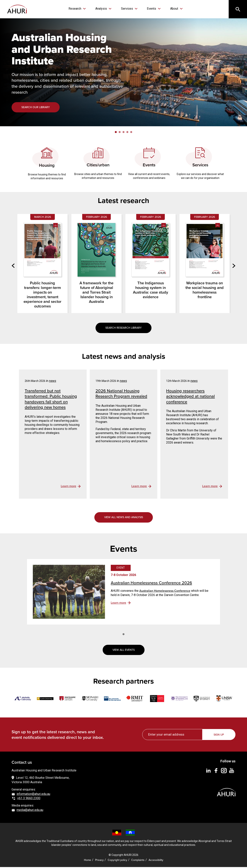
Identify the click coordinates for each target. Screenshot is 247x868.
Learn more (118, 604)
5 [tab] (131, 133)
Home (88, 861)
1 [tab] (116, 133)
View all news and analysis (124, 518)
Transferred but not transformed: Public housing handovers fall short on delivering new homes (51, 400)
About (170, 9)
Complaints (138, 861)
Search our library (36, 108)
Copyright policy (117, 861)
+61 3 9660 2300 (29, 799)
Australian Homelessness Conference (165, 592)
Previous (14, 267)
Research (79, 9)
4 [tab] (127, 133)
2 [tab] (120, 133)
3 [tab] (123, 133)
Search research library (123, 329)
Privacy (99, 861)
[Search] (237, 10)
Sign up (219, 736)
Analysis (103, 9)
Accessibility (156, 861)
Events (150, 9)
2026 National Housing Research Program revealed (121, 394)
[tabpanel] (123, 73)
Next (233, 267)
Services (127, 9)
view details (71, 487)
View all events (124, 651)
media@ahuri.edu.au (30, 811)
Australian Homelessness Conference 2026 (151, 584)
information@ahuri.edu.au (33, 795)
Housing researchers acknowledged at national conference (190, 397)
